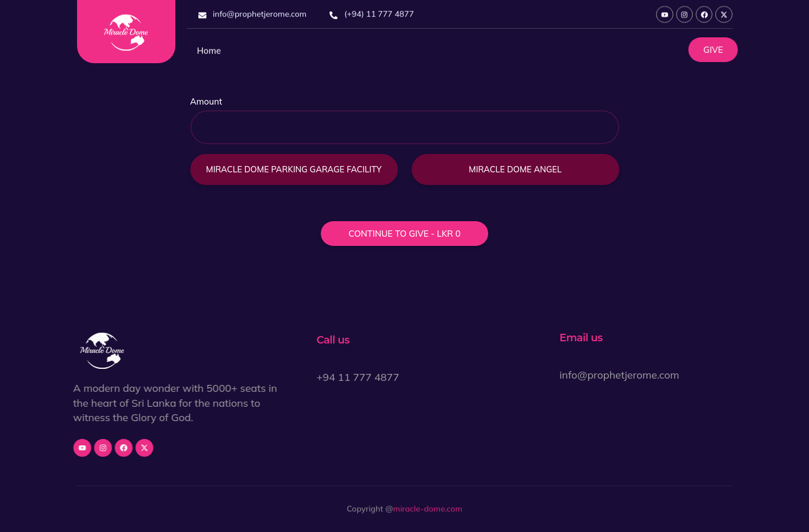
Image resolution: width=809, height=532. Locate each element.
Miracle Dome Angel (515, 171)
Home (209, 55)
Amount (206, 103)
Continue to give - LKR (404, 235)
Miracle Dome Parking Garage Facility (294, 171)
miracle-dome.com (428, 511)
